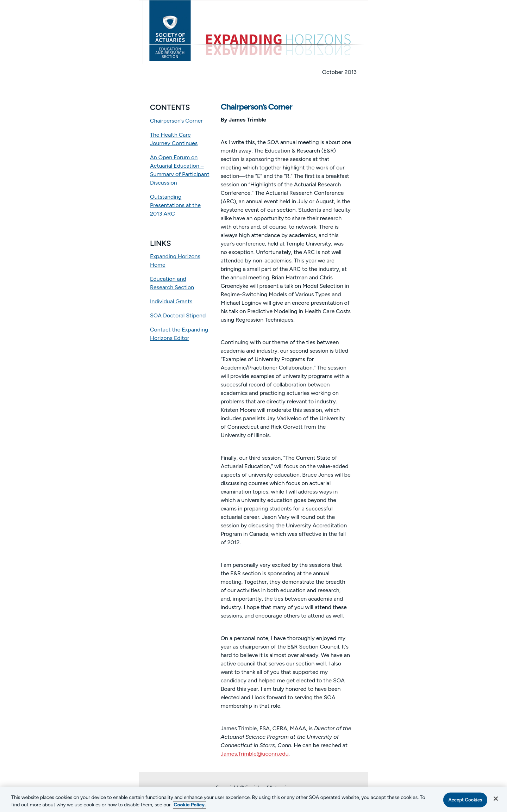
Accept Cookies (465, 800)
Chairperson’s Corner (176, 121)
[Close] (496, 799)
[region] (254, 799)
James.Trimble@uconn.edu (255, 754)
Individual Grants (171, 301)
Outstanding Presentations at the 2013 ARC (175, 205)
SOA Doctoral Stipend (178, 315)
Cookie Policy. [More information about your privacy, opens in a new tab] (190, 805)
